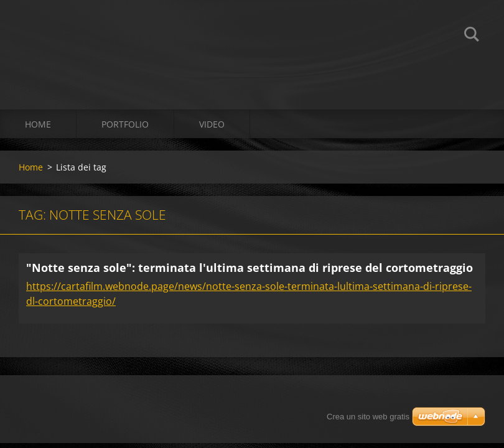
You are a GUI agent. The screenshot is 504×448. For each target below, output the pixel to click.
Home (38, 124)
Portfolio (125, 124)
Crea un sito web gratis (368, 417)
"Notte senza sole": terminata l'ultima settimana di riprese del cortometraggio (250, 268)
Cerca (472, 36)
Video (212, 124)
